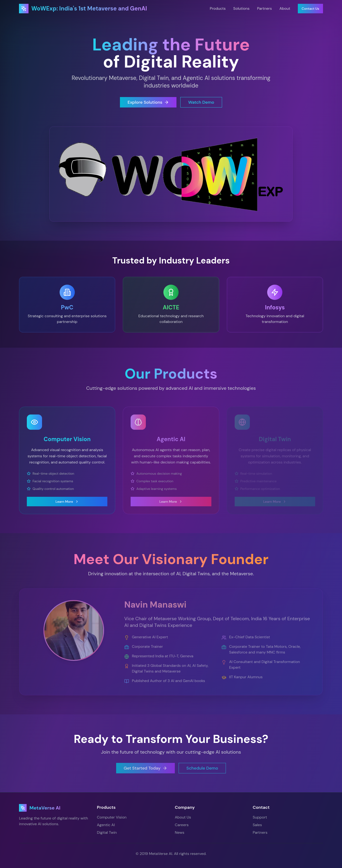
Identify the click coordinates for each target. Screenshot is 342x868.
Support (260, 817)
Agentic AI (106, 825)
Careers (182, 825)
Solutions (241, 8)
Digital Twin (107, 832)
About (285, 8)
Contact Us (310, 9)
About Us (183, 817)
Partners (264, 8)
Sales (257, 825)
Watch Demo (201, 102)
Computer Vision (112, 817)
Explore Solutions (148, 102)
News (180, 832)
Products (218, 8)
